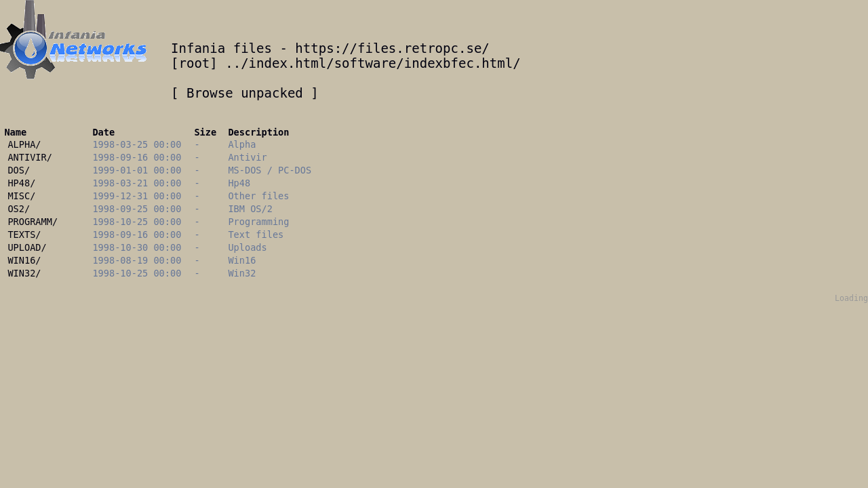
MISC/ (21, 196)
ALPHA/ (24, 144)
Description (258, 132)
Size (205, 132)
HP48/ (21, 183)
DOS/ (19, 170)
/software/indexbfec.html (419, 63)
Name (15, 132)
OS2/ (19, 209)
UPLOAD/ (27, 247)
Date (103, 132)
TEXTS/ (24, 235)
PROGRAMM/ (33, 222)
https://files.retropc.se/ (392, 48)
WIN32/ (24, 273)
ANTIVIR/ (29, 157)
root (194, 63)
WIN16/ (24, 260)
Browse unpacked (245, 93)
